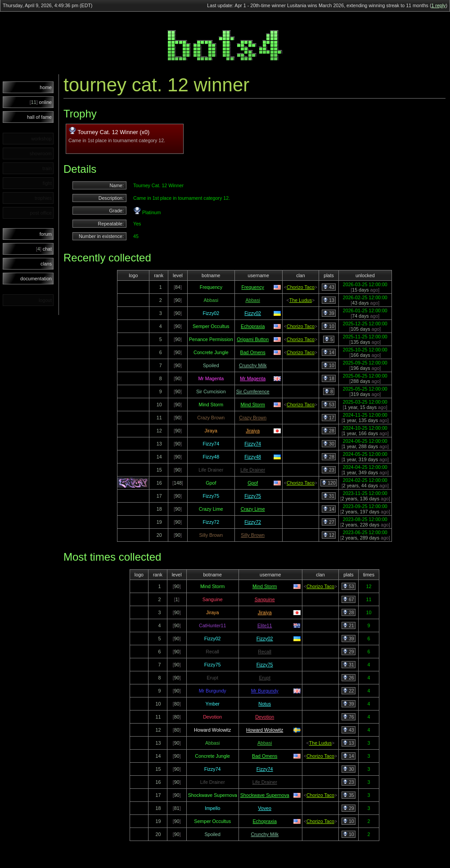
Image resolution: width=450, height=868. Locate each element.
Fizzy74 (253, 444)
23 (329, 470)
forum (46, 234)
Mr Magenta (253, 378)
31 (329, 496)
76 (349, 717)
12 (329, 535)
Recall (265, 652)
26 (349, 678)
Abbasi (253, 300)
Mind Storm (252, 405)
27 (329, 522)
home (46, 87)
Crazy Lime (253, 509)
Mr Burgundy (265, 691)
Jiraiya (253, 431)
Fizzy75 (253, 496)
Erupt (264, 678)
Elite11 (265, 625)
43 (329, 287)
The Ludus (301, 300)
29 (349, 652)
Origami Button (253, 339)
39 (329, 313)
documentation (36, 279)
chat (44, 249)
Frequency (253, 287)
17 (329, 418)
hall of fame (39, 117)
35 (349, 795)
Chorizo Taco (301, 287)
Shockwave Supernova (265, 795)
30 (329, 444)
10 (329, 326)
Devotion (265, 717)
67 (349, 599)
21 (349, 625)
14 (329, 352)
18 (329, 378)
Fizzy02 (253, 313)
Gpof (253, 483)
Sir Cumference (253, 391)
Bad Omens (253, 352)
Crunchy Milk (253, 365)
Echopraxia (253, 326)
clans (46, 264)
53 (329, 405)
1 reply (438, 5)
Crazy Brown (253, 418)
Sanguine (265, 599)
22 (349, 691)
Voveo (265, 808)
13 (329, 300)
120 (329, 483)
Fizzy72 (253, 522)
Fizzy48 (253, 457)
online (41, 102)
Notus (265, 704)
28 (329, 431)
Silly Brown (253, 535)
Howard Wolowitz (265, 730)
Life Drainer (253, 470)
